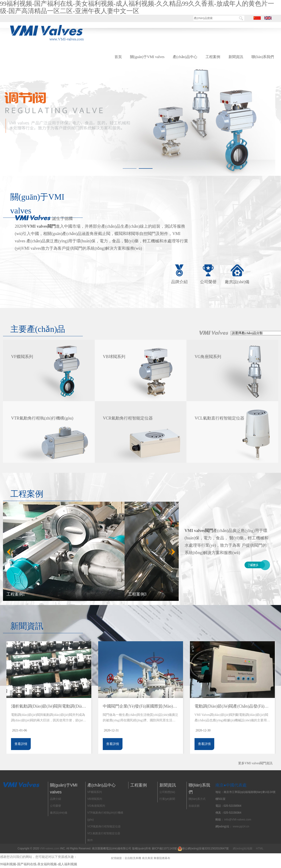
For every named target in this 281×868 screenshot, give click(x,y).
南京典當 (147, 858)
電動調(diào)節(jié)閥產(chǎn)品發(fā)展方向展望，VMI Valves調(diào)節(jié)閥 (232, 706)
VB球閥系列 (95, 799)
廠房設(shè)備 (237, 282)
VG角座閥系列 (96, 806)
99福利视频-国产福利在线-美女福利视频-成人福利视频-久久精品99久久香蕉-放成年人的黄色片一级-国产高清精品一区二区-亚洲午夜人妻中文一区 (137, 7)
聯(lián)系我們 (263, 57)
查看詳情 (21, 744)
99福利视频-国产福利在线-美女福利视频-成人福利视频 (39, 864)
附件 (90, 840)
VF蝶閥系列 (95, 792)
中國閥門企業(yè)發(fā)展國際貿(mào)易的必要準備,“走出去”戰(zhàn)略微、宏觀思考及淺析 (141, 706)
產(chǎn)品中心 (185, 57)
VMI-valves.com (49, 848)
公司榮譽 (208, 282)
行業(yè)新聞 (167, 799)
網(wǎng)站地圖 (243, 848)
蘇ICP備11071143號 (164, 848)
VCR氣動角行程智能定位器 (104, 826)
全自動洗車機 (133, 858)
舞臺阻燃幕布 (162, 858)
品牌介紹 (179, 282)
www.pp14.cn (241, 826)
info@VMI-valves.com (238, 820)
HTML (260, 848)
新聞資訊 (236, 57)
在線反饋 (194, 806)
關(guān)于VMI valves (147, 57)
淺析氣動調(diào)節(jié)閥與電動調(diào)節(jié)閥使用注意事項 (49, 706)
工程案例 (213, 57)
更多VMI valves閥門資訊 (255, 763)
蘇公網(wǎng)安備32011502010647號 (205, 848)
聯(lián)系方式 (197, 799)
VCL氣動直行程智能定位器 (104, 833)
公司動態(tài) (167, 792)
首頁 (118, 57)
